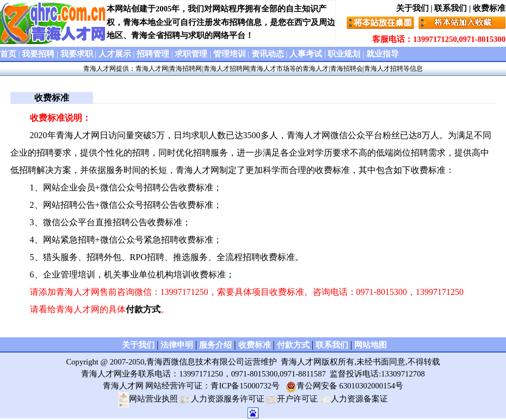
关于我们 (412, 8)
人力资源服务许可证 (222, 399)
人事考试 (306, 54)
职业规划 (344, 54)
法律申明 (177, 345)
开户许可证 (292, 399)
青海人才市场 (270, 69)
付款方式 (143, 309)
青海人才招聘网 (226, 69)
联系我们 (451, 8)
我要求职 (77, 54)
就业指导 (382, 54)
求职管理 (191, 54)
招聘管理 (153, 54)
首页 (8, 54)
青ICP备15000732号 (245, 386)
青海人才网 (100, 69)
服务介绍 (215, 345)
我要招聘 (38, 54)
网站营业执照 (148, 399)
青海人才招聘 (384, 69)
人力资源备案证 (354, 399)
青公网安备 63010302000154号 (344, 386)
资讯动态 (268, 54)
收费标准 (489, 8)
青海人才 (316, 69)
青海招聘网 (186, 69)
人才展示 (115, 54)
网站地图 (371, 345)
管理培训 (230, 54)
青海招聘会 (347, 69)
